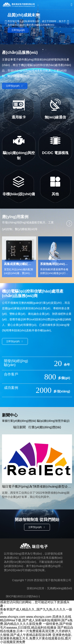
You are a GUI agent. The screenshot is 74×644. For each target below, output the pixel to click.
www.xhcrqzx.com (13, 617)
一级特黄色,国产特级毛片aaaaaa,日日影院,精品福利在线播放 (36, 626)
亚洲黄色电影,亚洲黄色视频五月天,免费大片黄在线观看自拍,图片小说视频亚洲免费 (36, 638)
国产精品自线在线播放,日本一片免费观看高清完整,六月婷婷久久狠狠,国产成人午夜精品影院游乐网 (37, 631)
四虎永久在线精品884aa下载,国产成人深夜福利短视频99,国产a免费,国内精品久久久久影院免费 (36, 620)
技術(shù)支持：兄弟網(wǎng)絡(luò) (49, 588)
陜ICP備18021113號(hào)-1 (23, 596)
